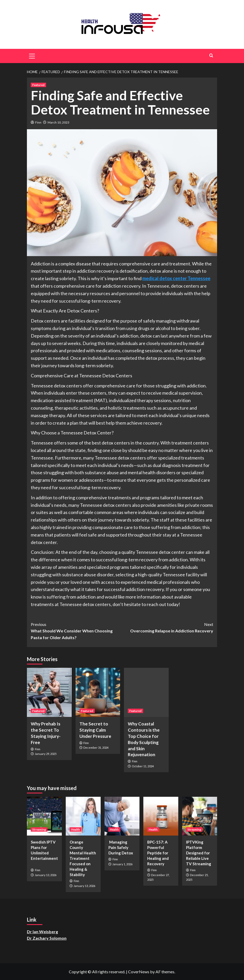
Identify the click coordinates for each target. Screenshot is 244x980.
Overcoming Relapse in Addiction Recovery (168, 627)
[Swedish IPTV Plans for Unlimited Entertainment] (44, 816)
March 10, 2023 (58, 122)
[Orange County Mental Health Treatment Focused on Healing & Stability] (83, 816)
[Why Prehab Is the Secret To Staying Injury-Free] (49, 692)
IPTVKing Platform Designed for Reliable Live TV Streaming (199, 853)
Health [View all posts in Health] (76, 829)
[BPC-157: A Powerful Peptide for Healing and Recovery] (161, 816)
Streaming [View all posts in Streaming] (39, 829)
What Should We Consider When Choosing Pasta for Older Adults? (76, 630)
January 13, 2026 (46, 875)
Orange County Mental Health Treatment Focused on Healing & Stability (83, 858)
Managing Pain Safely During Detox (121, 847)
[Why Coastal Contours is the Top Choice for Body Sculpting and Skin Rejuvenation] (146, 692)
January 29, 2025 (46, 754)
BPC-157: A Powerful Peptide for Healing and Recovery (158, 853)
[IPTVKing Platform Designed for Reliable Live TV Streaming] (200, 816)
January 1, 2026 (122, 864)
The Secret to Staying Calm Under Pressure (95, 730)
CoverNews (139, 972)
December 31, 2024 (96, 748)
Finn (38, 122)
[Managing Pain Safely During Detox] (122, 816)
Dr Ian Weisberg (42, 932)
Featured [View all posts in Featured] (38, 85)
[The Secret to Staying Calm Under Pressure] (98, 692)
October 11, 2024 (143, 766)
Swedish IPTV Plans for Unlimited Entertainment (44, 853)
